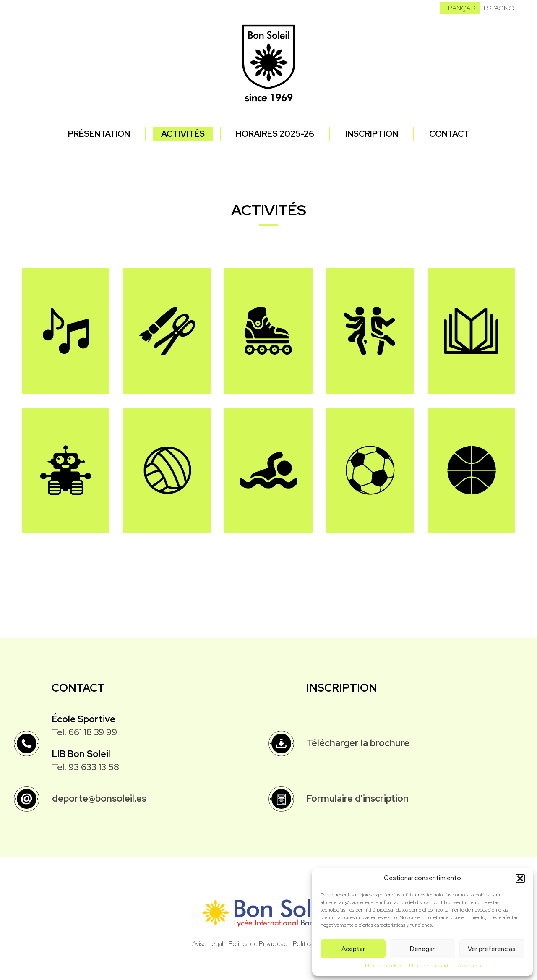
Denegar (422, 949)
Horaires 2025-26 (275, 134)
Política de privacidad (430, 966)
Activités (183, 134)
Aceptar (353, 949)
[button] (520, 878)
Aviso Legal (470, 966)
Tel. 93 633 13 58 (86, 767)
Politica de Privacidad (258, 944)
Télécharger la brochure (358, 743)
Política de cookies (382, 966)
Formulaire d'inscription (358, 798)
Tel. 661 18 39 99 (85, 732)
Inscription (372, 134)
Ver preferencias (492, 949)
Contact (449, 134)
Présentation (99, 134)
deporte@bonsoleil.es (99, 798)
